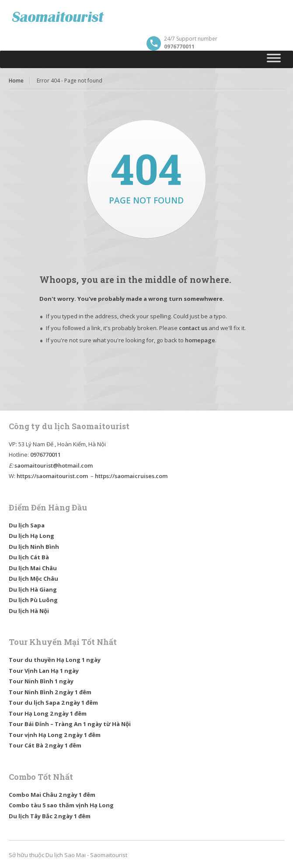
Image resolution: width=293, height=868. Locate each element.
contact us (193, 328)
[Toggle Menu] (274, 59)
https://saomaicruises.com (131, 476)
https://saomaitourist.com (52, 476)
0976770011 (45, 455)
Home (16, 81)
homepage (200, 340)
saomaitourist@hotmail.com (54, 465)
